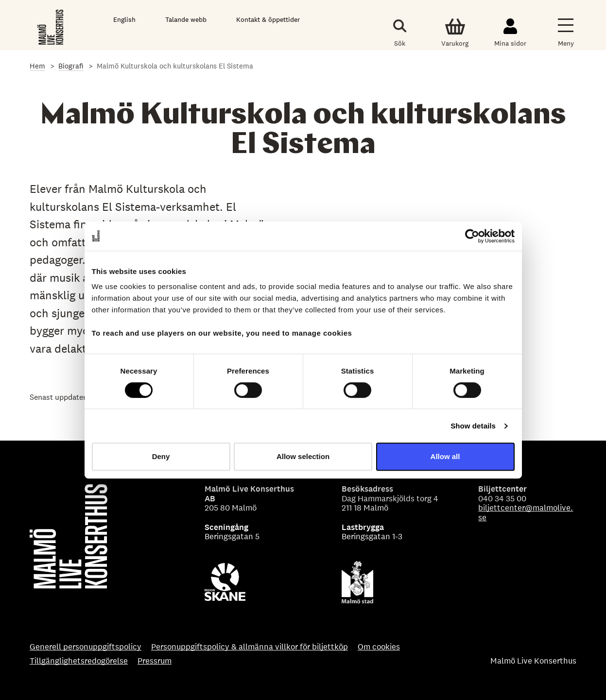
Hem (37, 66)
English (124, 19)
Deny (161, 456)
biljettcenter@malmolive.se (526, 512)
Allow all (445, 456)
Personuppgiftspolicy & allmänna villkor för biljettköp (250, 647)
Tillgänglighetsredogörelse (79, 661)
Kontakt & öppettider (268, 19)
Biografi (71, 66)
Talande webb (186, 19)
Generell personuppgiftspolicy (86, 647)
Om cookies (379, 647)
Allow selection (303, 456)
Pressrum (155, 661)
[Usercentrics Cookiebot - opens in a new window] (472, 236)
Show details (473, 426)
